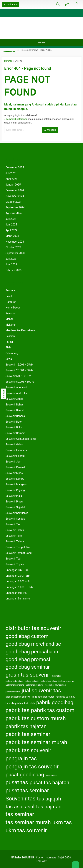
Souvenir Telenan (15, 541)
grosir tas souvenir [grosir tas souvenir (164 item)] (28, 675)
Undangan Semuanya (18, 599)
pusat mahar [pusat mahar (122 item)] (51, 776)
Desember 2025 (15, 167)
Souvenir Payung (15, 490)
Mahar (9, 319)
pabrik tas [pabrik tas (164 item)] (18, 710)
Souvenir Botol (14, 422)
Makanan (11, 325)
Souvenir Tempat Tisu (18, 547)
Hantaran (11, 302)
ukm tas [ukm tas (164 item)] (62, 822)
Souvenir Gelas (14, 444)
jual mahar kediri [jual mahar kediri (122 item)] (32, 681)
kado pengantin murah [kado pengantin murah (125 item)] (43, 697)
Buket (9, 296)
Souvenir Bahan (15, 405)
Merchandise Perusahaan (20, 330)
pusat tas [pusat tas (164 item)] (17, 782)
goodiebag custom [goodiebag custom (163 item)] (27, 636)
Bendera (10, 290)
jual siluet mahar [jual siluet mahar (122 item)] (13, 692)
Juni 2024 (11, 225)
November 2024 (15, 196)
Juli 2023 (11, 259)
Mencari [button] (50, 130)
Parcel (9, 342)
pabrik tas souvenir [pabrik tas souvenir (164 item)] (28, 750)
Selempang (12, 353)
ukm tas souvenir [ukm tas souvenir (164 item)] (26, 830)
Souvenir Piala (14, 496)
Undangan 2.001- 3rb (18, 576)
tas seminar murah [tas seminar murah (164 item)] (28, 822)
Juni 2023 (11, 264)
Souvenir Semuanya (17, 513)
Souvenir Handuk (15, 456)
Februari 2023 (14, 270)
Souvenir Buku (14, 427)
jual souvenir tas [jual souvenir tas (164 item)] (41, 691)
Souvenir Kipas (14, 473)
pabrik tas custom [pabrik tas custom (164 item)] (53, 710)
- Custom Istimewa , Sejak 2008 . (42, 858)
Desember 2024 (15, 190)
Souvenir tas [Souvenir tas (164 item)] (20, 799)
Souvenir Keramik (16, 467)
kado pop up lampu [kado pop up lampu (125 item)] (65, 697)
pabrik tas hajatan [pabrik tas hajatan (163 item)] (26, 726)
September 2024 (15, 207)
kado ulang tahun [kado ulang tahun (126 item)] (14, 703)
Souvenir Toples (15, 564)
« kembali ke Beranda (16, 119)
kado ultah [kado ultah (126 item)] (29, 703)
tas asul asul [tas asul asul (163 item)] (20, 807)
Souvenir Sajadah (16, 507)
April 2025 (11, 179)
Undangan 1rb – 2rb (17, 570)
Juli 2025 (11, 173)
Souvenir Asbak (14, 399)
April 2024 (11, 230)
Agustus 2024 (14, 213)
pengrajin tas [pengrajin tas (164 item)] (21, 758)
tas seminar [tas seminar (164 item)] (20, 814)
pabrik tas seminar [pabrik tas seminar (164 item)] (28, 734)
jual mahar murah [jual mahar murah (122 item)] (66, 681)
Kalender (11, 313)
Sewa (9, 359)
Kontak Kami (11, 5)
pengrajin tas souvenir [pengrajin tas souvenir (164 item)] (32, 767)
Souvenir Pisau (14, 502)
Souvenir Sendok (15, 519)
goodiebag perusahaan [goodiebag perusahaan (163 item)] (32, 652)
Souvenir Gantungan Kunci (21, 439)
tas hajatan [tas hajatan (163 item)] (49, 807)
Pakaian (10, 336)
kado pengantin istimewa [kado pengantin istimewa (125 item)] (18, 697)
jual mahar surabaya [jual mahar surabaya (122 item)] (34, 685)
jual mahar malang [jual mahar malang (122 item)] (49, 681)
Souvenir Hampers (16, 450)
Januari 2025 (13, 185)
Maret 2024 (12, 236)
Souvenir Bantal (15, 410)
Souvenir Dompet (15, 433)
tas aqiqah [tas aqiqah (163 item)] (49, 799)
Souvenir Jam (13, 462)
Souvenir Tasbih (15, 530)
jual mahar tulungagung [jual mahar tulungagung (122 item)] (55, 685)
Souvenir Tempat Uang (19, 553)
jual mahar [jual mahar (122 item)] (57, 676)
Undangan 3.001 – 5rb (18, 581)
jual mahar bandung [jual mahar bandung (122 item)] (14, 681)
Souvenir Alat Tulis (16, 393)
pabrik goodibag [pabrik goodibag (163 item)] (55, 702)
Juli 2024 (11, 219)
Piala (8, 347)
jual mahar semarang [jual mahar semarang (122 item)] (15, 685)
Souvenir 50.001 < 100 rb (20, 382)
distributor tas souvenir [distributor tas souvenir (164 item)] (33, 628)
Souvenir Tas (13, 524)
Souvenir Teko (14, 536)
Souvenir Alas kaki (16, 387)
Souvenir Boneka (15, 416)
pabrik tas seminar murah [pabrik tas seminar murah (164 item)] (36, 742)
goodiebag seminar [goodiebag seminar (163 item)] (28, 667)
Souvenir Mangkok (16, 484)
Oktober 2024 (13, 202)
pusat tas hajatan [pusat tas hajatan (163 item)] (49, 783)
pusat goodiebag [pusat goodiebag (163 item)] (25, 775)
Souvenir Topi (13, 559)
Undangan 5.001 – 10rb (19, 587)
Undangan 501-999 (16, 593)
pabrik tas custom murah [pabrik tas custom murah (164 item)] (36, 718)
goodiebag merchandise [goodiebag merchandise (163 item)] (33, 644)
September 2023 (15, 253)
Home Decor (13, 308)
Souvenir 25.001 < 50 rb (19, 370)
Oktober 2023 (13, 247)
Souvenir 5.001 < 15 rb (18, 376)
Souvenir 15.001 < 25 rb (19, 365)
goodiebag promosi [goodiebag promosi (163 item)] (28, 659)
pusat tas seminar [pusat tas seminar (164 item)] (27, 791)
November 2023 (15, 242)
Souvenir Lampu (15, 479)
